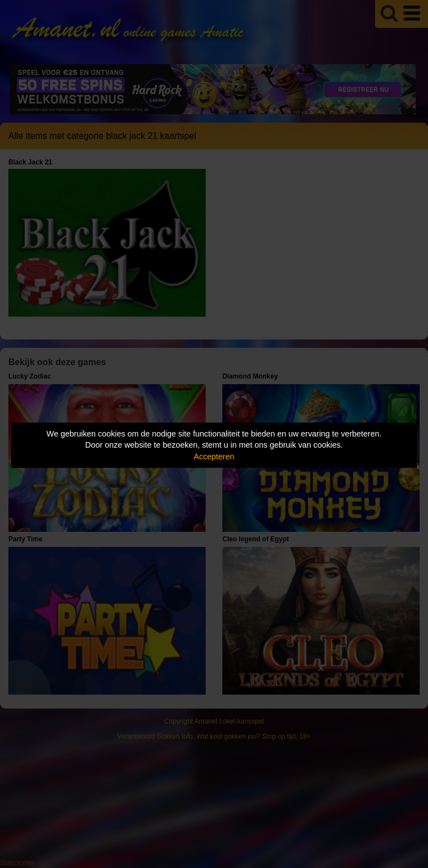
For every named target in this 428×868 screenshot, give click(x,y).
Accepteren (214, 457)
